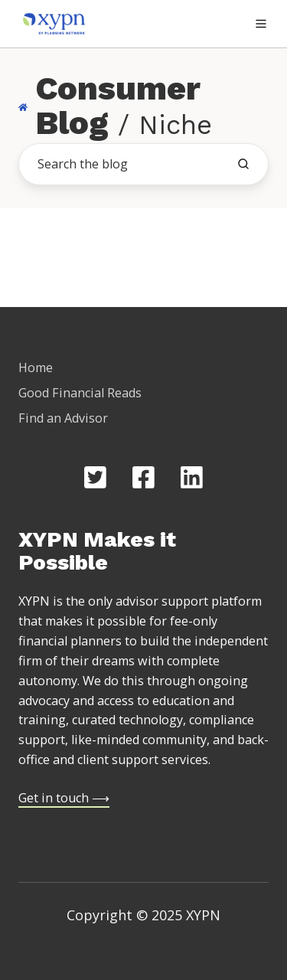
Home (36, 367)
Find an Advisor (63, 418)
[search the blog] (243, 164)
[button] (261, 24)
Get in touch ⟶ (64, 798)
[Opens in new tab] (95, 477)
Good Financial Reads (80, 393)
